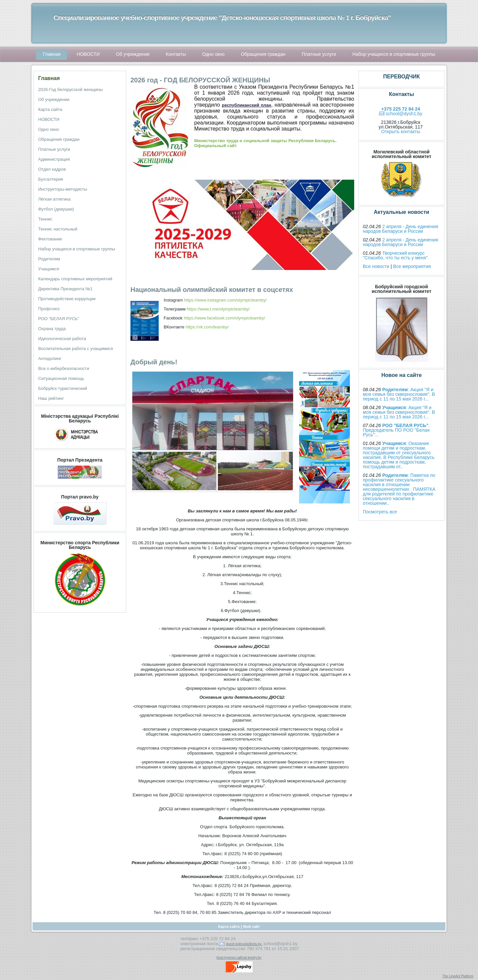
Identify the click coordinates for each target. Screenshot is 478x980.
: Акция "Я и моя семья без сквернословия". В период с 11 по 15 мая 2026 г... (399, 394)
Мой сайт (252, 927)
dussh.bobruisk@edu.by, (244, 944)
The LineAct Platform (458, 976)
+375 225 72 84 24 (400, 109)
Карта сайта (229, 927)
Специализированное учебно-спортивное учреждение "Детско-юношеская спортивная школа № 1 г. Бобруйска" (222, 18)
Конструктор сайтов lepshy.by (239, 958)
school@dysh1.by (404, 114)
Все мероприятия (412, 266)
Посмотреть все (380, 512)
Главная (49, 78)
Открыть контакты (400, 132)
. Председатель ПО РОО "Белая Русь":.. (396, 430)
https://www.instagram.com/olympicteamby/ (225, 300)
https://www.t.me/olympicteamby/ (218, 309)
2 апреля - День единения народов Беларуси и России (400, 229)
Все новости (376, 266)
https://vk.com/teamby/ (207, 327)
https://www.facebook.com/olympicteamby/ (225, 318)
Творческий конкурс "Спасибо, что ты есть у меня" (395, 255)
